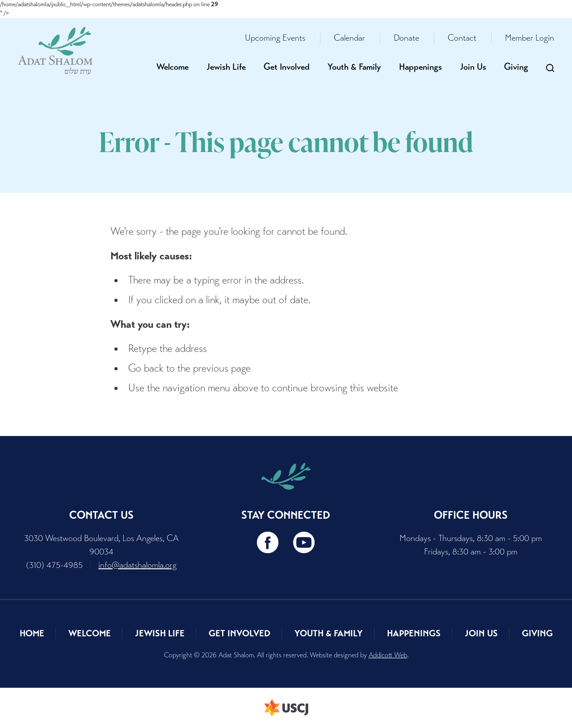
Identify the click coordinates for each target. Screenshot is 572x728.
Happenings (421, 67)
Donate (406, 38)
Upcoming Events (275, 38)
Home (32, 633)
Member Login (530, 38)
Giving (516, 67)
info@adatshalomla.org (137, 565)
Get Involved (287, 67)
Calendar (349, 38)
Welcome (172, 67)
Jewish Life (226, 67)
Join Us (473, 67)
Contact (462, 38)
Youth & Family (354, 67)
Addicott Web (388, 655)
